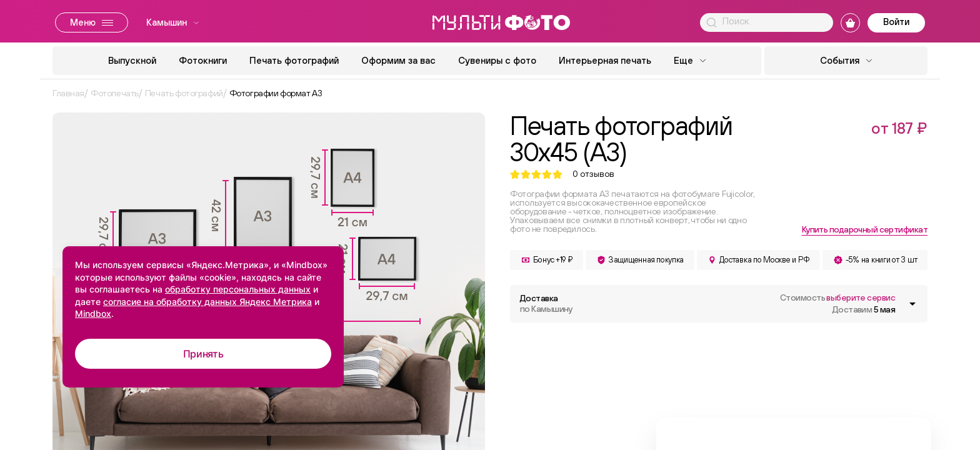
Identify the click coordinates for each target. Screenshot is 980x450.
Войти (896, 22)
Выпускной (132, 60)
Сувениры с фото (497, 60)
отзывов (593, 174)
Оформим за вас (398, 60)
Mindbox (93, 313)
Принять (203, 354)
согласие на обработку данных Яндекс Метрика (207, 302)
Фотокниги (203, 60)
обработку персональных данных (238, 289)
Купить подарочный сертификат (865, 229)
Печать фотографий (294, 60)
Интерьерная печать (605, 60)
